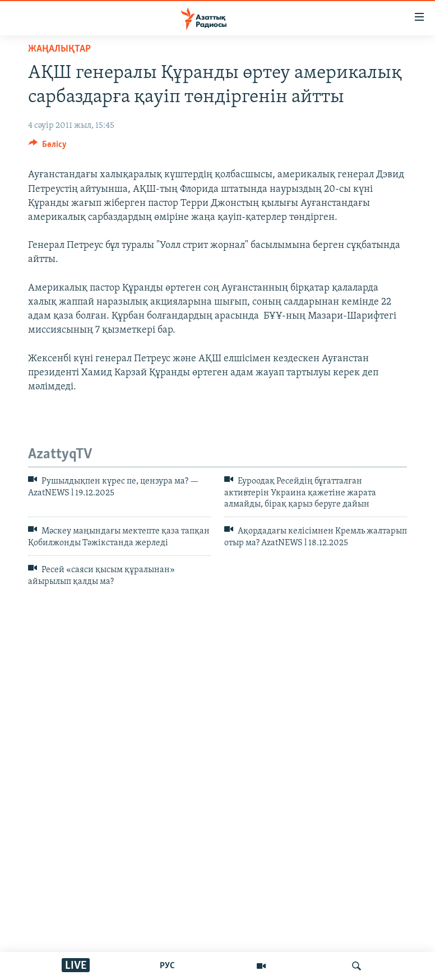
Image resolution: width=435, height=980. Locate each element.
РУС (167, 966)
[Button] (48, 147)
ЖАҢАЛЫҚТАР (59, 49)
